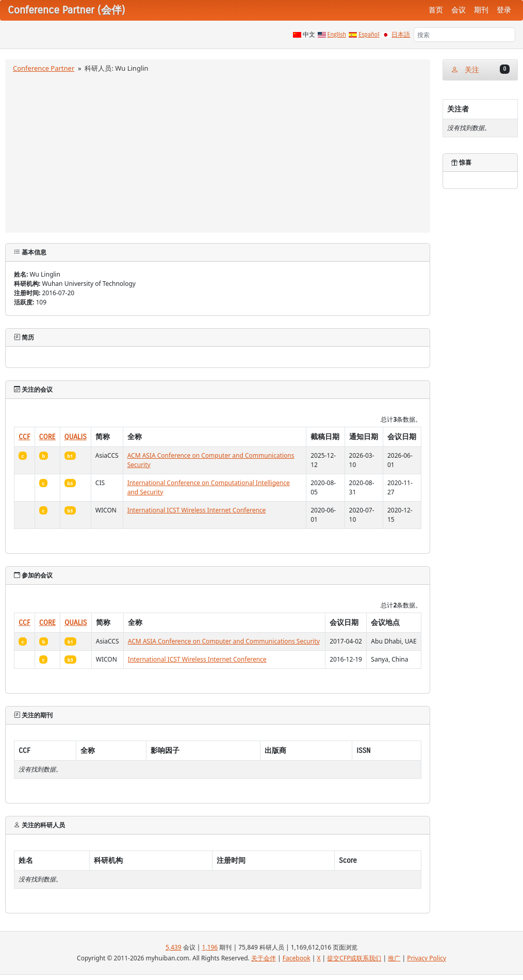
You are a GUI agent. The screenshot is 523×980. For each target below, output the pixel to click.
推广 (394, 958)
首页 (436, 10)
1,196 (210, 947)
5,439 (174, 947)
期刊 (481, 10)
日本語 (401, 35)
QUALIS (76, 437)
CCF (24, 437)
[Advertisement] (218, 151)
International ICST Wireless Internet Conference (197, 510)
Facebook (297, 958)
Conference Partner (44, 68)
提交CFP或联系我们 (354, 958)
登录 (504, 10)
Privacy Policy (427, 958)
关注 (480, 69)
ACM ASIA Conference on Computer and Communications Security (224, 641)
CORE (47, 437)
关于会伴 (264, 958)
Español (369, 35)
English (337, 35)
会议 (459, 10)
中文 (309, 35)
